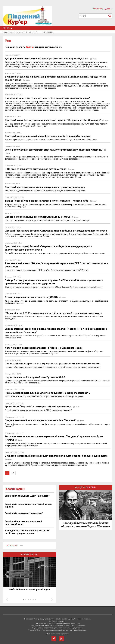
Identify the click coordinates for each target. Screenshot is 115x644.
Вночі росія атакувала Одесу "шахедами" (27, 496)
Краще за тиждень (86, 487)
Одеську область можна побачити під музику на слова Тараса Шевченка (86, 525)
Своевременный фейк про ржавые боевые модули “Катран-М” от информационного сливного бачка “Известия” (56, 330)
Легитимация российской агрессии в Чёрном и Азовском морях (43, 348)
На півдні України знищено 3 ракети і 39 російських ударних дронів (27, 532)
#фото (29, 47)
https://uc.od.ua (28, 16)
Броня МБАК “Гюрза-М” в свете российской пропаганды (42, 406)
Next (52, 600)
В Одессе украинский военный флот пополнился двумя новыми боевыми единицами (57, 457)
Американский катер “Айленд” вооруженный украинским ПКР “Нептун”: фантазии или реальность (57, 265)
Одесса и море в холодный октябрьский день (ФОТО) (41, 217)
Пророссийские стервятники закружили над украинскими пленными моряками (53, 363)
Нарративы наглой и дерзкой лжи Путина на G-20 (35, 377)
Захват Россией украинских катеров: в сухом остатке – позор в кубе (51, 201)
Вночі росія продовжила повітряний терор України (28, 505)
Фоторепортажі (29, 554)
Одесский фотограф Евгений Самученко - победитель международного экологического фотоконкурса (48, 248)
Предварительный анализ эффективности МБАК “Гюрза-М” (44, 420)
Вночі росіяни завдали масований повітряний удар (23, 523)
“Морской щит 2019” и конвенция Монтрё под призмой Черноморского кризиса (53, 313)
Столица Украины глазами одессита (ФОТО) (35, 297)
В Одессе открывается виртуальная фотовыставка (40, 169)
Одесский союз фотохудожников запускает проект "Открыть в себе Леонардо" (57, 120)
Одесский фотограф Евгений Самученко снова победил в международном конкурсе (56, 231)
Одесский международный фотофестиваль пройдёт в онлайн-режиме (48, 136)
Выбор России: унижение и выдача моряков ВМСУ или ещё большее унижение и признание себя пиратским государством (54, 282)
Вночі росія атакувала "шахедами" (24, 513)
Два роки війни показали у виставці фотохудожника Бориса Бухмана (51, 58)
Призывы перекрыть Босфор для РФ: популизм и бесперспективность (47, 393)
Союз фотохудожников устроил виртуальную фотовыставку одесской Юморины (55, 151)
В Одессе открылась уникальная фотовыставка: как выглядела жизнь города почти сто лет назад (55, 78)
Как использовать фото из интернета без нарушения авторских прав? (47, 98)
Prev (7, 600)
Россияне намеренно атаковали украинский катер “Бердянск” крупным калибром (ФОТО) (54, 438)
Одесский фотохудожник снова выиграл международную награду (45, 187)
